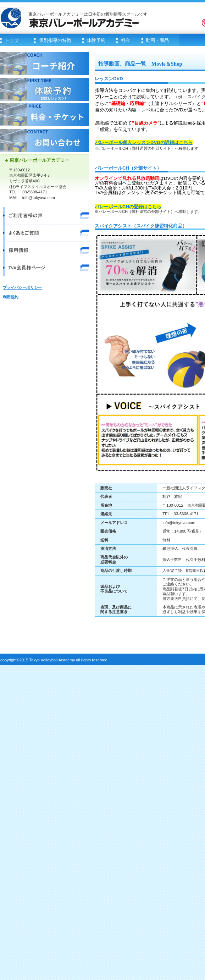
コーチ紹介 (45, 64)
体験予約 (45, 89)
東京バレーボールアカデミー (85, 23)
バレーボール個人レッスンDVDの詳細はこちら (144, 142)
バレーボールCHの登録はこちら (128, 207)
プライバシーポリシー (22, 287)
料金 (45, 115)
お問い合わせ (45, 140)
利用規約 (11, 297)
